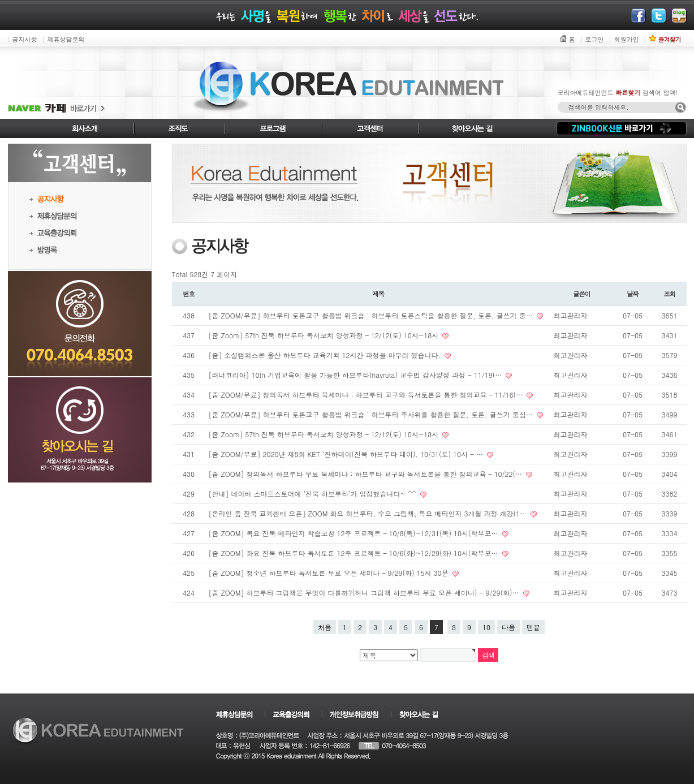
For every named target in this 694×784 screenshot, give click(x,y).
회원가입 (627, 39)
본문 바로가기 (0, 0)
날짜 (633, 294)
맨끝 (533, 627)
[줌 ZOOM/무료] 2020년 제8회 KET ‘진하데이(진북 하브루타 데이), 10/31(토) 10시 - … (347, 454)
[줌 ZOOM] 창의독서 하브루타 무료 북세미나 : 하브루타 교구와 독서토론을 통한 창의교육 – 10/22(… (367, 474)
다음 (508, 627)
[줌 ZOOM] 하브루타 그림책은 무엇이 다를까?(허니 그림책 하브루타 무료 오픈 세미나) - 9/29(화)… (365, 593)
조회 (669, 294)
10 (486, 627)
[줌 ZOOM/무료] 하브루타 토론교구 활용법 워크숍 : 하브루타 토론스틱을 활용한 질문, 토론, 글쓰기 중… (372, 315)
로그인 (595, 39)
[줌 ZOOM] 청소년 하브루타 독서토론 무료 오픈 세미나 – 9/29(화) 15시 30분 (330, 573)
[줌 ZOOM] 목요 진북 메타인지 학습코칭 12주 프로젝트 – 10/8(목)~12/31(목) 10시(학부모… (355, 533)
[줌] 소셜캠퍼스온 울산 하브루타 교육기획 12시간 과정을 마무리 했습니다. (326, 355)
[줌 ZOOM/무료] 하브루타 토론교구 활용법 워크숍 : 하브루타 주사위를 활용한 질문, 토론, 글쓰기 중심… (372, 414)
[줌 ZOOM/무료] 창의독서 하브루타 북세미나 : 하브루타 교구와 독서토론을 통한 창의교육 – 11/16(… (367, 395)
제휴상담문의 (66, 39)
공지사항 (25, 39)
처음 (325, 627)
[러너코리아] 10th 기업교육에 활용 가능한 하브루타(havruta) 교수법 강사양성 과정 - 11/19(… (357, 375)
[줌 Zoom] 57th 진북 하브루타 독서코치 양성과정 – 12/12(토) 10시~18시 (325, 335)
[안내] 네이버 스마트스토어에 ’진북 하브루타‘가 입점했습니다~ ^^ (314, 494)
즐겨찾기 (670, 39)
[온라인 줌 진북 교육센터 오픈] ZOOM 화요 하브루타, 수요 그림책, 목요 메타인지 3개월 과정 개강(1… (369, 513)
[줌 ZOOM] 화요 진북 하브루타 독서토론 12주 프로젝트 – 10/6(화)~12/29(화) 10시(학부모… (355, 553)
